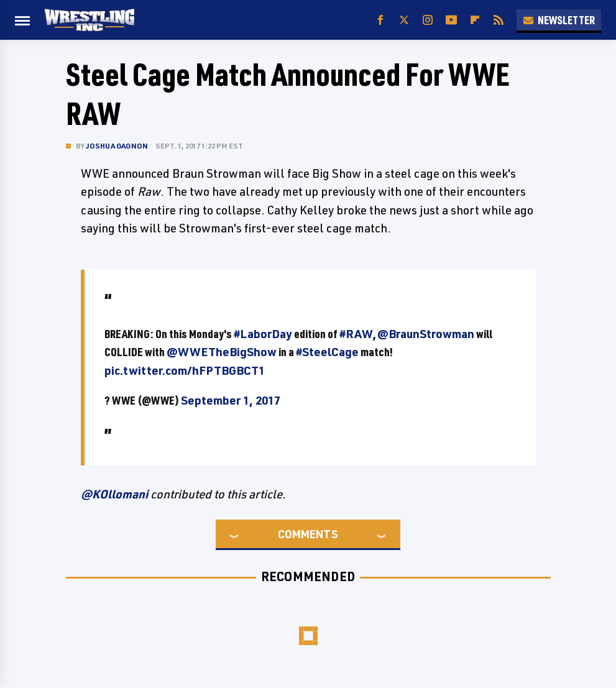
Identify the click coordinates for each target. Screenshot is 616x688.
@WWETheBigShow (222, 352)
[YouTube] (451, 20)
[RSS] (499, 20)
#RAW (356, 334)
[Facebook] (380, 20)
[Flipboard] (475, 20)
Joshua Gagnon (117, 146)
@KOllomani (114, 494)
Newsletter (559, 20)
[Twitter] (404, 20)
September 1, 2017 (231, 400)
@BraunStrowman (426, 334)
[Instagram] (428, 20)
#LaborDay (263, 334)
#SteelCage (327, 352)
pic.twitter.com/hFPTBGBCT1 (185, 370)
